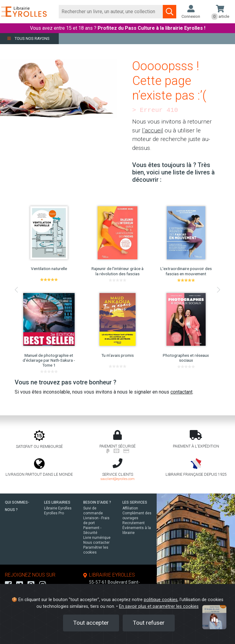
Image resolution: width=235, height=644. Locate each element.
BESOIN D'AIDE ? (97, 502)
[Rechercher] (111, 12)
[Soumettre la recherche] (170, 12)
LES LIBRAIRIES (57, 502)
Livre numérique (97, 538)
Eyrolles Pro (54, 513)
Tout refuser (149, 623)
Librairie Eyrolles (58, 508)
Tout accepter (91, 623)
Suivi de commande (93, 511)
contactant (181, 392)
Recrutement (134, 523)
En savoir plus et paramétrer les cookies (159, 606)
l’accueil (153, 130)
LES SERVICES (135, 502)
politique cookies (161, 600)
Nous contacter (96, 543)
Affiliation (130, 508)
